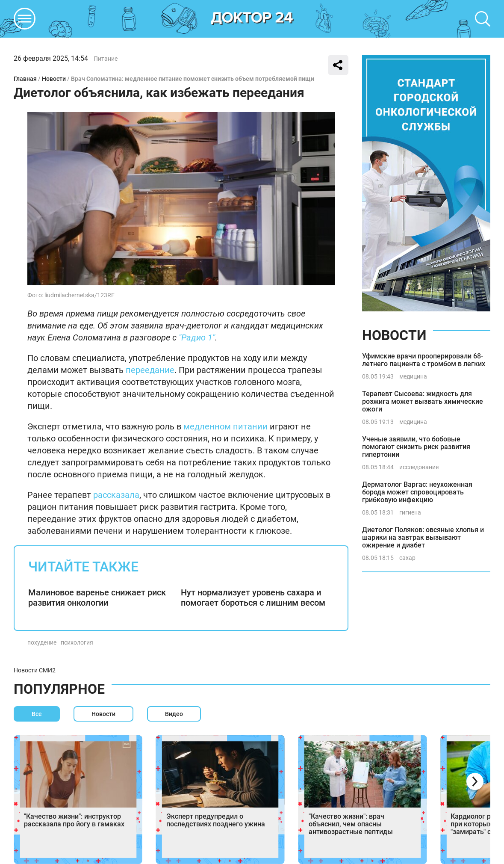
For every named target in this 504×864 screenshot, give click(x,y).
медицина (413, 376)
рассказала (116, 495)
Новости (54, 79)
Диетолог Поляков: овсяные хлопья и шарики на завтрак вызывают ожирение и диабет (423, 537)
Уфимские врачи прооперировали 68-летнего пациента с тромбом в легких (424, 360)
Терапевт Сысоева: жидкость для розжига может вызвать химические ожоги (423, 401)
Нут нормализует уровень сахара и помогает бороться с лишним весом (253, 598)
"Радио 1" (197, 337)
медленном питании (225, 426)
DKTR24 (252, 19)
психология (77, 642)
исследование (419, 467)
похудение (42, 642)
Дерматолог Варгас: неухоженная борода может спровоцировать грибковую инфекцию (417, 492)
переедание (150, 370)
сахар (407, 558)
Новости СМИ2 (35, 670)
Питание (106, 59)
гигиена (410, 512)
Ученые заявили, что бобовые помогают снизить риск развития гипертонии (416, 447)
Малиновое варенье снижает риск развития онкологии (97, 598)
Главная (25, 79)
